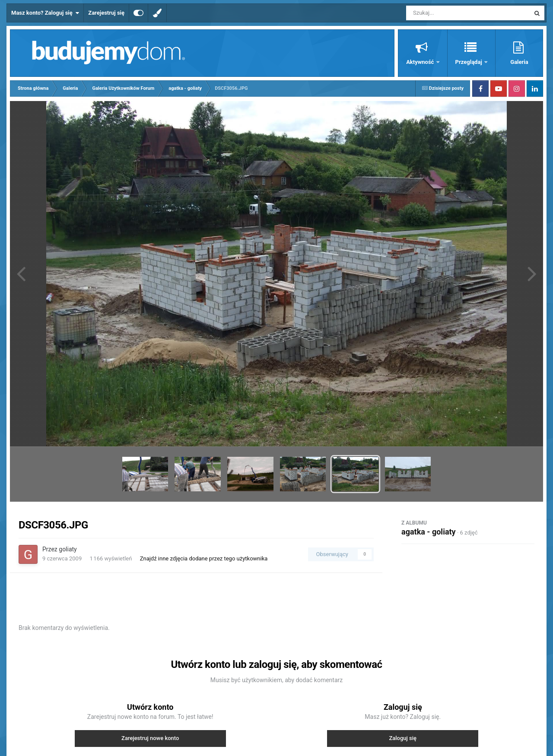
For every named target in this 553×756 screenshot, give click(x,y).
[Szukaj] (448, 13)
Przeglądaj (469, 62)
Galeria (519, 62)
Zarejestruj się (106, 13)
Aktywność (421, 62)
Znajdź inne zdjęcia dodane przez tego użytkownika (204, 558)
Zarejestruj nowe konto (150, 738)
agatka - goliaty (429, 532)
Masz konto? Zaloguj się (45, 13)
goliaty (68, 549)
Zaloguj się (403, 738)
